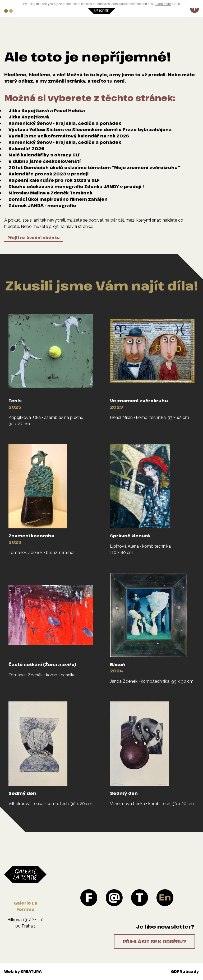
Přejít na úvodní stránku (34, 238)
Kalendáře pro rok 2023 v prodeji (49, 174)
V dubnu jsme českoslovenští (45, 161)
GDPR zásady (185, 971)
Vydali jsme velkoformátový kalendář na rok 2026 (69, 136)
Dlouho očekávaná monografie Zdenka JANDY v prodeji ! (76, 187)
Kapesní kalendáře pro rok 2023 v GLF (54, 180)
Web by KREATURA (23, 971)
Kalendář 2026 (26, 149)
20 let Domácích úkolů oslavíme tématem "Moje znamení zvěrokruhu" (94, 168)
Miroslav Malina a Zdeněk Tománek (50, 193)
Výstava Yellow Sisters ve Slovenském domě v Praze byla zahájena (90, 130)
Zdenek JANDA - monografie (42, 205)
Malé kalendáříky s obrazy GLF (44, 155)
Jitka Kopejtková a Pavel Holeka (47, 111)
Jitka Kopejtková (29, 117)
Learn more (163, 4)
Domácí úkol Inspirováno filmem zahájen (58, 199)
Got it (176, 4)
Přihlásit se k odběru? (154, 941)
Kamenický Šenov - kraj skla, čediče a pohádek (65, 123)
